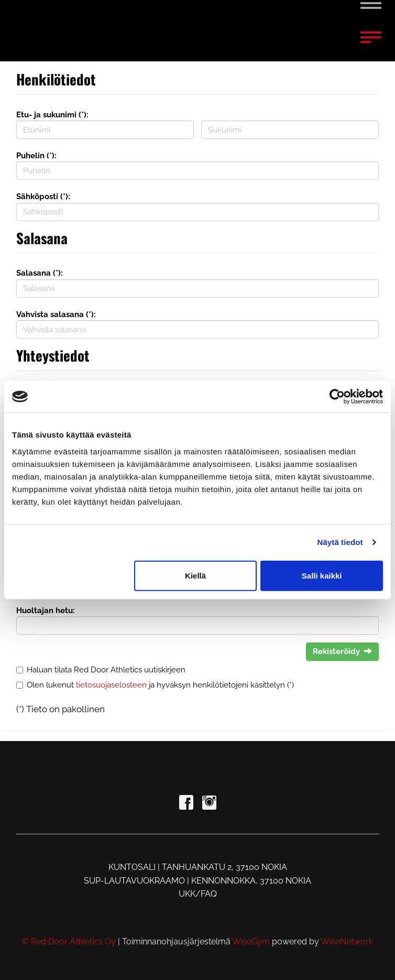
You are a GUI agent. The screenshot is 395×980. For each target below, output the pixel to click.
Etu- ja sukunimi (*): (52, 115)
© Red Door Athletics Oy (69, 941)
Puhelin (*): (36, 156)
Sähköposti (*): (43, 197)
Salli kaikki (322, 575)
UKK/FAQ (198, 894)
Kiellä (195, 575)
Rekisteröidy (342, 651)
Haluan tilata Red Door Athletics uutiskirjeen (106, 670)
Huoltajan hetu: (46, 611)
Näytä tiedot (340, 542)
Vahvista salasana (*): (56, 314)
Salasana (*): (40, 273)
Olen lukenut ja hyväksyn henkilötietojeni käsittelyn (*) (160, 685)
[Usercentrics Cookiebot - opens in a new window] (337, 397)
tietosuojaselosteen (111, 685)
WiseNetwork (347, 941)
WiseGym (251, 941)
